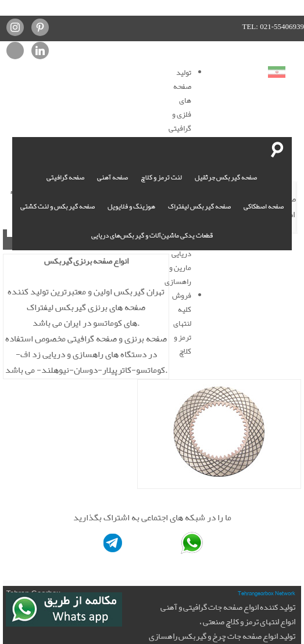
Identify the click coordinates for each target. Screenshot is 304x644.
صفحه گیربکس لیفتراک (199, 206)
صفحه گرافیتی (65, 177)
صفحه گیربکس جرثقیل (226, 177)
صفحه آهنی (112, 177)
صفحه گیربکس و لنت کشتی (58, 206)
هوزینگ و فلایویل (131, 206)
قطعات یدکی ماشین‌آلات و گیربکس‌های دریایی (152, 235)
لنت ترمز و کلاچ (161, 177)
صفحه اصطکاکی (264, 206)
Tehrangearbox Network (267, 593)
